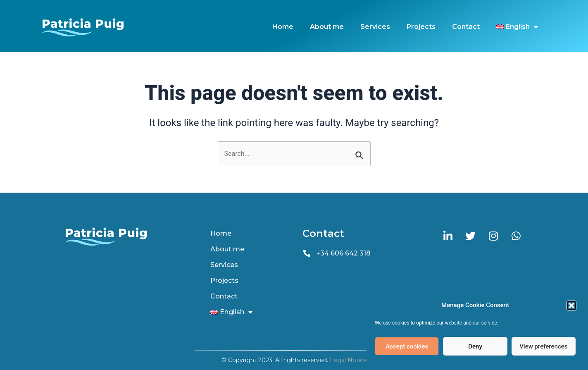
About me (327, 27)
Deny (475, 346)
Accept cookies (407, 346)
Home (283, 27)
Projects (421, 27)
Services (375, 27)
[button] (571, 306)
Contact (466, 27)
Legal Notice (348, 360)
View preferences (543, 346)
